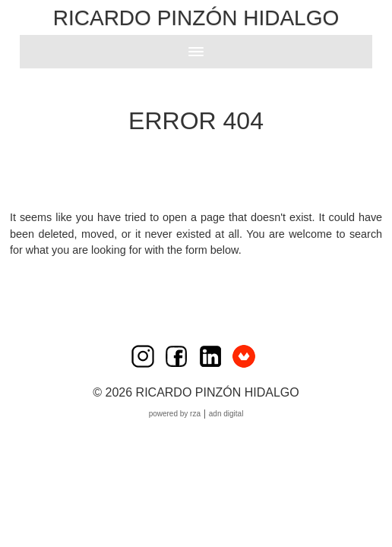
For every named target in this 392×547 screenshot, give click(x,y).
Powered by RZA (175, 414)
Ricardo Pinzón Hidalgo (196, 18)
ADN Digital (226, 414)
